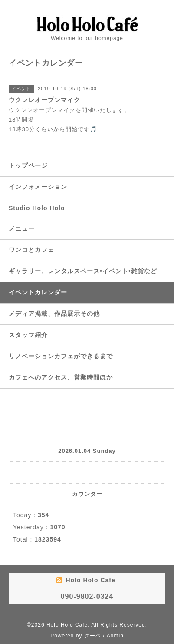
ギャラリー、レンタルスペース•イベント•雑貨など (83, 271)
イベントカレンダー (38, 292)
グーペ (93, 636)
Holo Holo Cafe (67, 625)
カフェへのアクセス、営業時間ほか (61, 377)
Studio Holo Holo (37, 208)
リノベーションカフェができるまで (61, 356)
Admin (115, 636)
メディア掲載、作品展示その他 (54, 314)
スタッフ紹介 (28, 335)
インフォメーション (38, 187)
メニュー (22, 228)
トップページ (28, 165)
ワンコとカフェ (31, 250)
